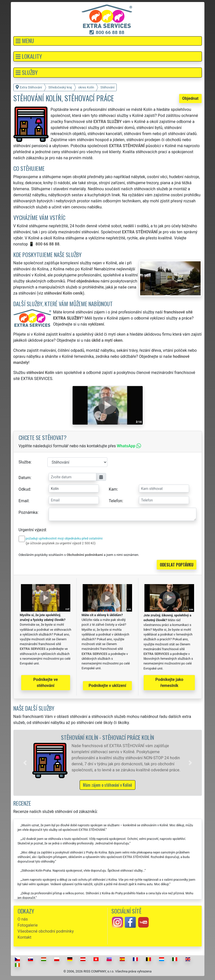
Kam (113, 489)
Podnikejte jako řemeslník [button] (169, 683)
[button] (108, 41)
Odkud (24, 489)
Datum (25, 478)
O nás (23, 919)
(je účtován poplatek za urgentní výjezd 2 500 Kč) (61, 543)
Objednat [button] (190, 98)
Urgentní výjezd (32, 530)
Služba (25, 462)
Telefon (116, 501)
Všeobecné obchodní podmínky (46, 931)
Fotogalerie (28, 925)
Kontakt (25, 937)
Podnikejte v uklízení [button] (108, 686)
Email (24, 501)
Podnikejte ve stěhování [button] (45, 683)
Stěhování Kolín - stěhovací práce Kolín (108, 737)
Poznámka (28, 512)
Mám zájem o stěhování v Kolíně (108, 785)
